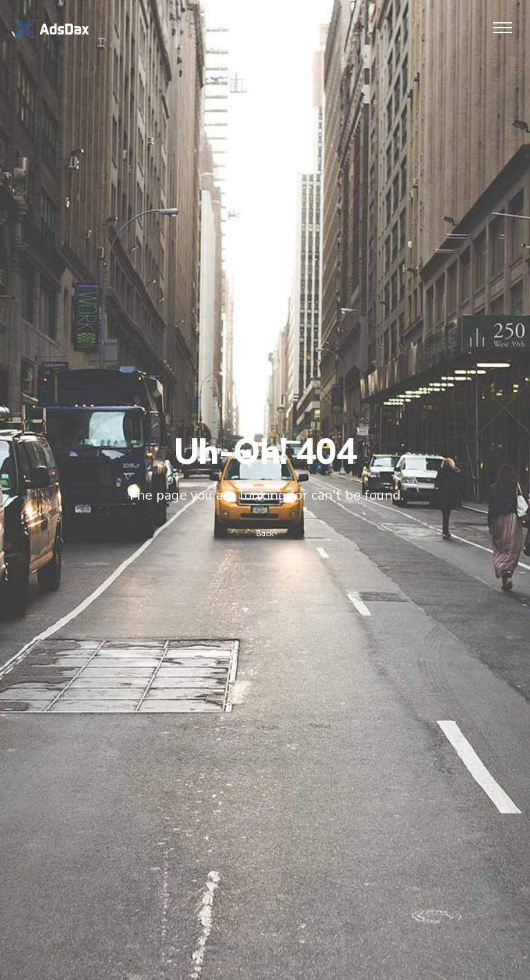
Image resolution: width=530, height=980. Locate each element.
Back (265, 533)
